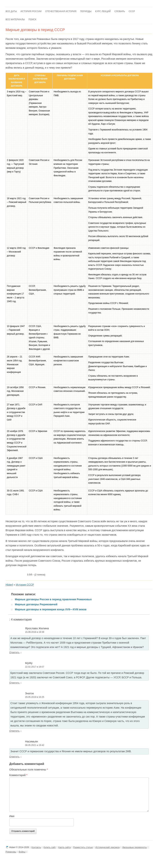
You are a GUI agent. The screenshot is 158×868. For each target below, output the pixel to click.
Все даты (11, 11)
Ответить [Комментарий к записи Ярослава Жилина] (14, 652)
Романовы (11, 852)
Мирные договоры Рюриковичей (36, 604)
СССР (132, 11)
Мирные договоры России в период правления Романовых (53, 599)
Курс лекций (103, 11)
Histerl (9, 585)
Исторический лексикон (107, 847)
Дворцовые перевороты (135, 847)
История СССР (25, 585)
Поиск (32, 20)
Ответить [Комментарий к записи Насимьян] (14, 757)
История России (31, 11)
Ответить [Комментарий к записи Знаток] (14, 731)
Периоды (86, 11)
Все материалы (15, 20)
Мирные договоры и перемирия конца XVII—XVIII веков (51, 609)
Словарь (120, 11)
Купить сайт (50, 847)
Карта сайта (64, 847)
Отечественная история (61, 11)
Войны (22, 852)
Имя (12, 816)
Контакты (36, 847)
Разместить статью (83, 847)
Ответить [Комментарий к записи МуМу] (14, 683)
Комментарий (18, 775)
